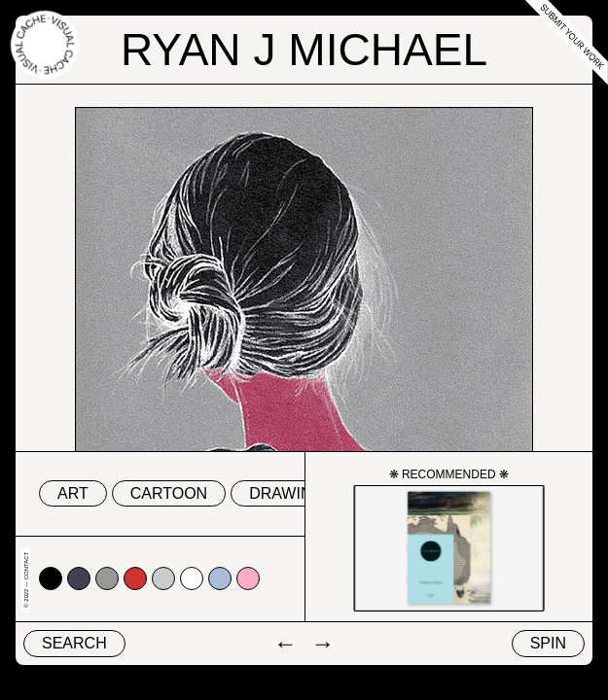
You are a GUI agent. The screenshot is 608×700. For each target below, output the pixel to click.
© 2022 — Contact (26, 580)
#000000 (51, 578)
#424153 (79, 578)
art (73, 493)
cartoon (169, 493)
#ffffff (192, 578)
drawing (286, 493)
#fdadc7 (248, 578)
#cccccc (163, 578)
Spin (548, 643)
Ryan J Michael (304, 50)
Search (74, 643)
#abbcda (220, 578)
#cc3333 (135, 578)
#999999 (107, 578)
